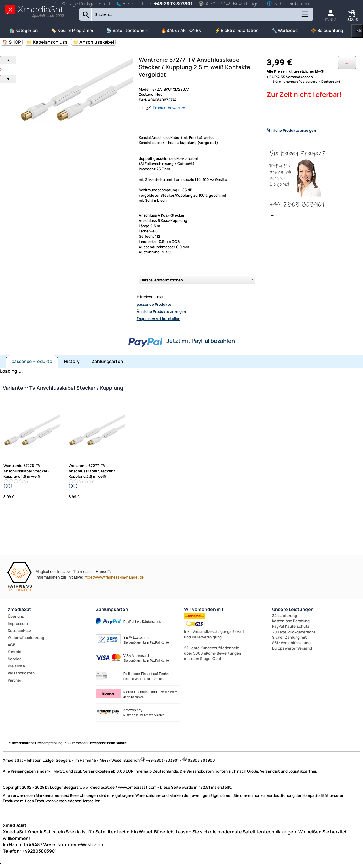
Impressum (18, 623)
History (72, 361)
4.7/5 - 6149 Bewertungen (230, 4)
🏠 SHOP (12, 42)
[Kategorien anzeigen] (304, 16)
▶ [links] (357, 31)
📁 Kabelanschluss (47, 42)
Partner (14, 680)
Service (15, 659)
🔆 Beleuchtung (327, 30)
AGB (11, 645)
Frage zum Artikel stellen (159, 319)
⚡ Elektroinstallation (237, 30)
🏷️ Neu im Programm (72, 30)
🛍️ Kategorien (23, 30)
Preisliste (16, 666)
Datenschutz (19, 631)
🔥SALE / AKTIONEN (181, 30)
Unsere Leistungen (293, 609)
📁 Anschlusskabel (93, 42)
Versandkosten (21, 673)
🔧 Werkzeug (285, 30)
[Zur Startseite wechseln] (34, 17)
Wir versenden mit (204, 609)
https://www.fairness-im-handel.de (114, 577)
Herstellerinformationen (162, 280)
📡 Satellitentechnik (127, 30)
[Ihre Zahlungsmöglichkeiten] (347, 62)
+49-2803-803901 (173, 4)
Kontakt (15, 652)
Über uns (16, 616)
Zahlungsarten (107, 361)
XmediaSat (19, 609)
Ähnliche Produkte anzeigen (161, 311)
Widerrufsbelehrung (26, 638)
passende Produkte (154, 304)
